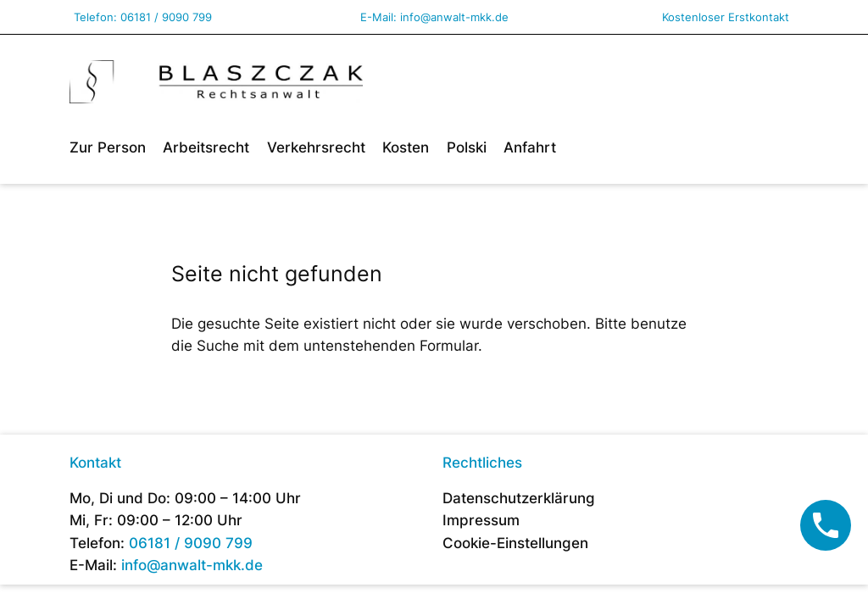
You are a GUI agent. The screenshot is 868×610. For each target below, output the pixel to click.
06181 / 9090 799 (191, 543)
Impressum (481, 520)
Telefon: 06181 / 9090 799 (143, 17)
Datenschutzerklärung (519, 498)
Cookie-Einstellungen (515, 543)
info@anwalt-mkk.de (454, 17)
